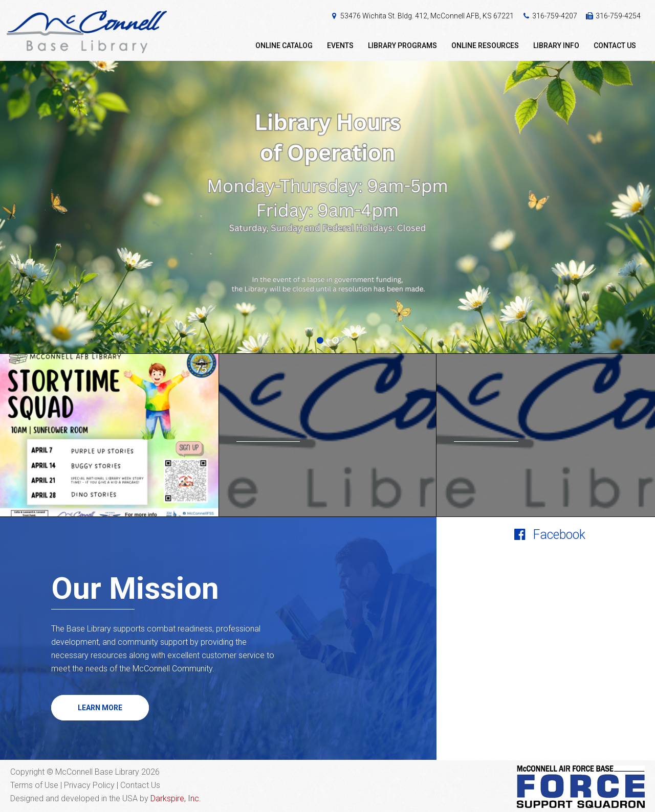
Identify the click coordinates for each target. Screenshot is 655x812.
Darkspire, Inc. (176, 798)
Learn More (100, 708)
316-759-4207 (555, 16)
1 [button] (320, 341)
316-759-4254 (618, 16)
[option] (327, 207)
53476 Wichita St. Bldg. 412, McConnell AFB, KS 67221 (427, 16)
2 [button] (335, 341)
